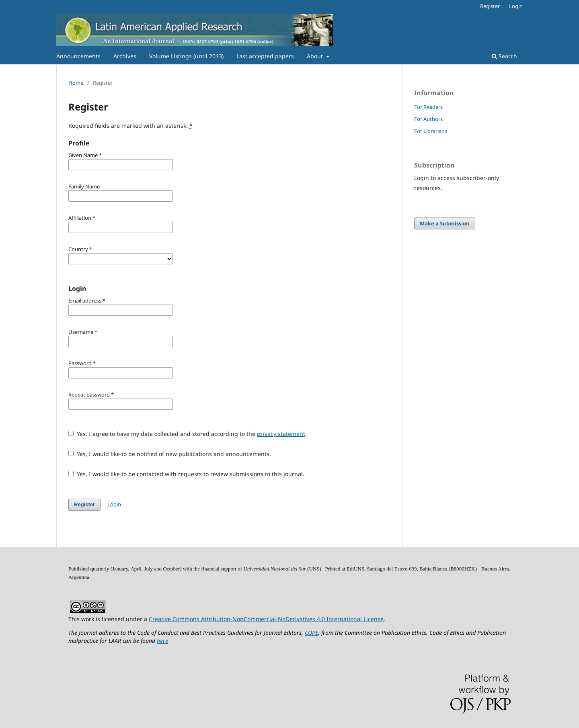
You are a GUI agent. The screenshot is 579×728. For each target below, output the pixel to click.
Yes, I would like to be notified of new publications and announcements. (170, 454)
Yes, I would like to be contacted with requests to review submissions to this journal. (186, 474)
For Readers (428, 107)
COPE (311, 633)
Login (516, 6)
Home (76, 83)
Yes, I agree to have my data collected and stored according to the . (188, 434)
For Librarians (431, 131)
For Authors (428, 119)
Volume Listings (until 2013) (186, 56)
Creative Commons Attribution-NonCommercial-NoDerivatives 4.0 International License (266, 619)
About (316, 56)
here (162, 641)
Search (504, 56)
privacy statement (281, 434)
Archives (125, 56)
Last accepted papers (265, 56)
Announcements (78, 56)
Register (490, 6)
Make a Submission (445, 223)
